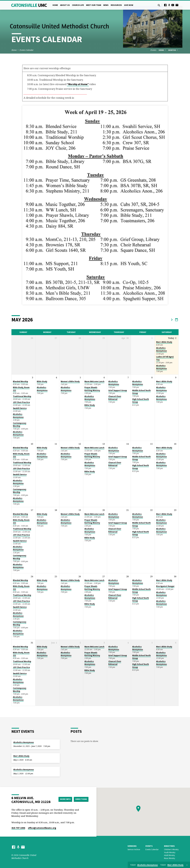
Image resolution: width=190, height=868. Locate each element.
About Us (65, 5)
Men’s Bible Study (164, 342)
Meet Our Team (94, 5)
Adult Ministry (169, 855)
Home (55, 5)
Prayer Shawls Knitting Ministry (92, 389)
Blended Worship (20, 381)
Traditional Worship (22, 396)
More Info (64, 799)
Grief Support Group (118, 390)
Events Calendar (27, 50)
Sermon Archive (134, 849)
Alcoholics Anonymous (161, 349)
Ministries (169, 846)
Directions (81, 799)
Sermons (132, 846)
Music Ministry (170, 858)
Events (153, 50)
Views (163, 50)
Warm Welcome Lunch (94, 381)
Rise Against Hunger (165, 586)
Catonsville (29, 5)
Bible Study (42, 381)
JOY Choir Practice (21, 402)
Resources (116, 5)
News (106, 5)
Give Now (129, 5)
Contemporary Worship (20, 425)
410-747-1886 (18, 828)
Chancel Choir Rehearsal (115, 398)
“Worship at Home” (78, 84)
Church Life (78, 5)
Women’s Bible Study (70, 381)
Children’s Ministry (171, 849)
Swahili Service (20, 408)
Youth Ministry (170, 852)
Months (173, 50)
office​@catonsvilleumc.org (42, 828)
